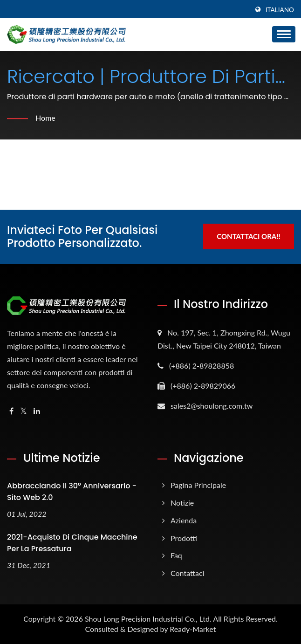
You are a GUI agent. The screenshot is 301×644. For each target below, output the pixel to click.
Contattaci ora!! (248, 236)
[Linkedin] (37, 411)
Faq (176, 555)
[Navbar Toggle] (284, 34)
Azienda (184, 520)
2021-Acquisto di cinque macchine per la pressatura (72, 543)
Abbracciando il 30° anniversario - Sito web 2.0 (72, 492)
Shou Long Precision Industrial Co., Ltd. (148, 619)
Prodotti (184, 538)
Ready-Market (193, 629)
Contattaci (187, 573)
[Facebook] (11, 411)
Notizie (182, 503)
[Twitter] (24, 411)
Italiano (280, 10)
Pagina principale (198, 485)
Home (45, 118)
